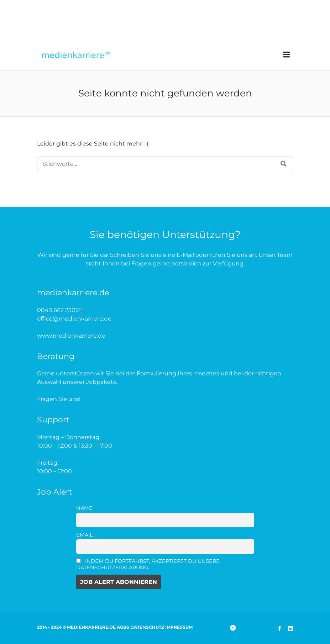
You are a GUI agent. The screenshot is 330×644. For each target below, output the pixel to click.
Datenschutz (147, 627)
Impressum (179, 627)
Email (84, 535)
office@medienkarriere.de (74, 319)
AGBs (123, 627)
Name (84, 508)
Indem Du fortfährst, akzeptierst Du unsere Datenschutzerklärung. (148, 564)
